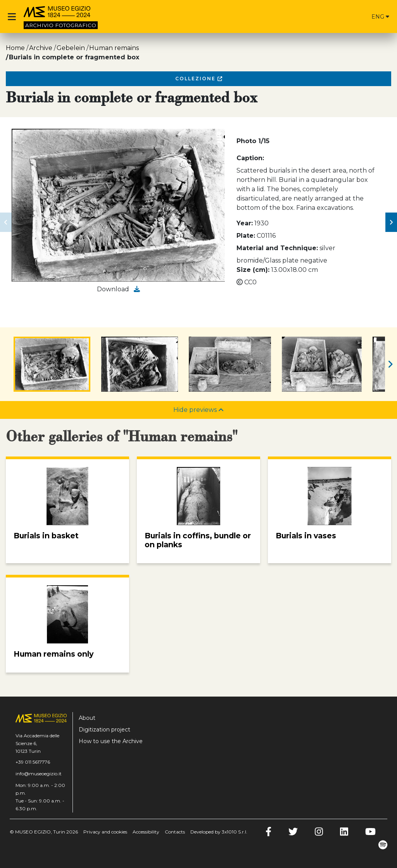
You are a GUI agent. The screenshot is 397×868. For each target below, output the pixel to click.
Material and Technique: (277, 248)
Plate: (246, 236)
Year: (245, 223)
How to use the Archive (111, 741)
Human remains (114, 48)
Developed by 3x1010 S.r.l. (219, 832)
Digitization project (104, 730)
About (87, 718)
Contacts (175, 832)
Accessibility (146, 832)
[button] (6, 222)
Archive (41, 48)
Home (15, 48)
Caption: (250, 158)
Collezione (199, 79)
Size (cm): (253, 270)
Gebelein (71, 48)
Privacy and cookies (105, 832)
